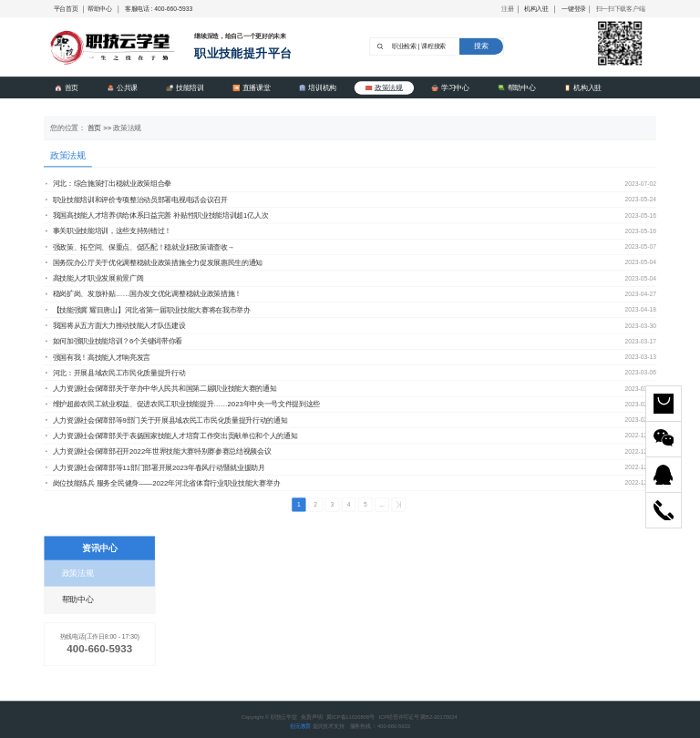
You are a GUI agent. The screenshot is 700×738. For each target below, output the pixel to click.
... (382, 505)
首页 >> (101, 128)
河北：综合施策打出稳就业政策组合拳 (108, 184)
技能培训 (185, 87)
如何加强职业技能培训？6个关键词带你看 (114, 342)
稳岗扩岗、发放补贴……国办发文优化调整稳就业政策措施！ (144, 294)
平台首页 (66, 8)
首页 (67, 87)
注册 (507, 8)
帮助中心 (100, 8)
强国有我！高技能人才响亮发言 (98, 357)
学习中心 (450, 87)
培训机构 (318, 87)
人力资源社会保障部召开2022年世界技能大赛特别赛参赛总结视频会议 (158, 452)
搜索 (481, 46)
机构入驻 (536, 8)
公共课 (122, 87)
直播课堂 (251, 87)
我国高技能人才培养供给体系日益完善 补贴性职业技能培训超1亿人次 (157, 215)
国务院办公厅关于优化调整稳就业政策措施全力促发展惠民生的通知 (154, 262)
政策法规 (384, 87)
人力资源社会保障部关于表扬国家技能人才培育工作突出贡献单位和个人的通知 (171, 436)
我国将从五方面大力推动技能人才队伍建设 (116, 325)
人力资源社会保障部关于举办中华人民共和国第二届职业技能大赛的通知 (161, 388)
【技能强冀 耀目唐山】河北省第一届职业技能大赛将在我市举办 (148, 310)
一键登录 (574, 8)
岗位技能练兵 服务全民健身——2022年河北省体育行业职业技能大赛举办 (163, 483)
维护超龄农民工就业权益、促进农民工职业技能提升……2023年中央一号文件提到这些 (183, 405)
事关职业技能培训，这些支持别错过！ (108, 231)
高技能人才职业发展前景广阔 (95, 278)
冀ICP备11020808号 (350, 717)
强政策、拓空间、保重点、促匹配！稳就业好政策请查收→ (140, 247)
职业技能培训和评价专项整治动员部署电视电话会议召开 (137, 200)
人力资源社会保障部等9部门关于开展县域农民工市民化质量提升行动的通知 (166, 420)
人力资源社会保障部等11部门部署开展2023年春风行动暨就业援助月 (155, 467)
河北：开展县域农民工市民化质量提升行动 (116, 373)
